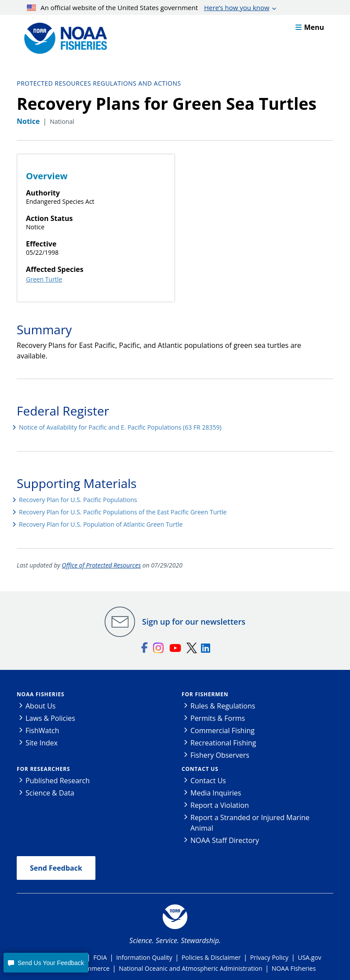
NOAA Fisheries (40, 694)
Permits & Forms (218, 718)
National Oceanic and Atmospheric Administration (190, 968)
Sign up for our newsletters (194, 622)
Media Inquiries (216, 793)
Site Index (42, 743)
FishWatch (42, 730)
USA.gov (309, 957)
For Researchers (43, 769)
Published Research (58, 781)
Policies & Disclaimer (211, 957)
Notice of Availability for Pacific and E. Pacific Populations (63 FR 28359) (120, 427)
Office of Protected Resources (102, 565)
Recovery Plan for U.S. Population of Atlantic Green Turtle (101, 524)
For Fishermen (205, 694)
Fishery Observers (220, 755)
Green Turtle (44, 279)
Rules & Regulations (223, 706)
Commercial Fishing (222, 730)
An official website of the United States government (148, 7)
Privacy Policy (269, 957)
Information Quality (144, 957)
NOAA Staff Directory (225, 840)
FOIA (100, 957)
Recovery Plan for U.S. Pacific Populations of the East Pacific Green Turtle (123, 512)
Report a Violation (220, 805)
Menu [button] (310, 27)
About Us (41, 706)
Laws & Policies (50, 718)
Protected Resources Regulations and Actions (99, 83)
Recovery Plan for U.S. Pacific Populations (78, 500)
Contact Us (200, 769)
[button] (46, 963)
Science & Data (50, 793)
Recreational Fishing (223, 743)
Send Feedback (56, 868)
